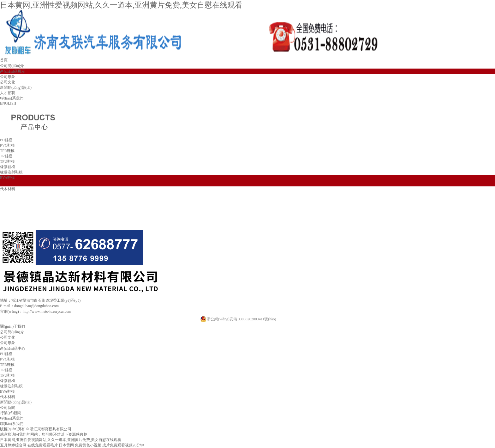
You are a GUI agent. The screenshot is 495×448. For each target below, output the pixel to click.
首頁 (4, 60)
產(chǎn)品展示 (13, 71)
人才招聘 (8, 93)
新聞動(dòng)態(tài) (16, 88)
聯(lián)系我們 (12, 98)
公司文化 (8, 82)
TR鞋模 (6, 156)
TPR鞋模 (7, 151)
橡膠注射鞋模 (11, 172)
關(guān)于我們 (12, 326)
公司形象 (8, 77)
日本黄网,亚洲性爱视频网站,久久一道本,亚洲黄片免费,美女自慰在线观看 (121, 5)
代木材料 (8, 189)
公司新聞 (8, 408)
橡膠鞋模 (8, 167)
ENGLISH (8, 103)
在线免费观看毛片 (43, 445)
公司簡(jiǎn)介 (12, 66)
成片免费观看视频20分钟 (123, 445)
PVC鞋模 (7, 145)
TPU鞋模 (7, 161)
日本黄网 (66, 445)
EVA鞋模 (7, 178)
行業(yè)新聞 (11, 413)
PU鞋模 (6, 140)
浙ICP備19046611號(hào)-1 (97, 429)
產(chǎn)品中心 (13, 348)
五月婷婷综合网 (13, 445)
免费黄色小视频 (88, 445)
